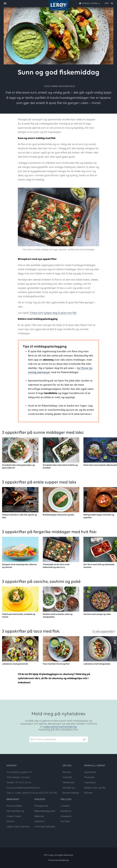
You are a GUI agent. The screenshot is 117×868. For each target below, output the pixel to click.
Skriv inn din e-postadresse (42, 735)
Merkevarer (69, 783)
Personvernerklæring (58, 860)
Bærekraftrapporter (45, 811)
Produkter (89, 777)
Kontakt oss (69, 788)
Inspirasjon (32, 9)
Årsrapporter (41, 806)
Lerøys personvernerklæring (60, 727)
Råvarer (88, 793)
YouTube (65, 821)
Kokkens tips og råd (95, 788)
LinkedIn (65, 806)
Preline (10, 821)
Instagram (66, 816)
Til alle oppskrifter (103, 631)
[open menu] (5, 4)
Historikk (67, 777)
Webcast (39, 816)
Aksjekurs (39, 821)
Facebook (66, 811)
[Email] (56, 739)
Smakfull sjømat (15, 9)
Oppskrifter (90, 772)
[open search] (109, 3)
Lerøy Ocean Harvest (18, 827)
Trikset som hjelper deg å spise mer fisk (53, 313)
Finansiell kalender (45, 827)
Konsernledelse (71, 793)
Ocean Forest (14, 816)
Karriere (67, 772)
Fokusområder (14, 806)
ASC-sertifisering (15, 811)
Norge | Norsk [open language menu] (90, 3)
